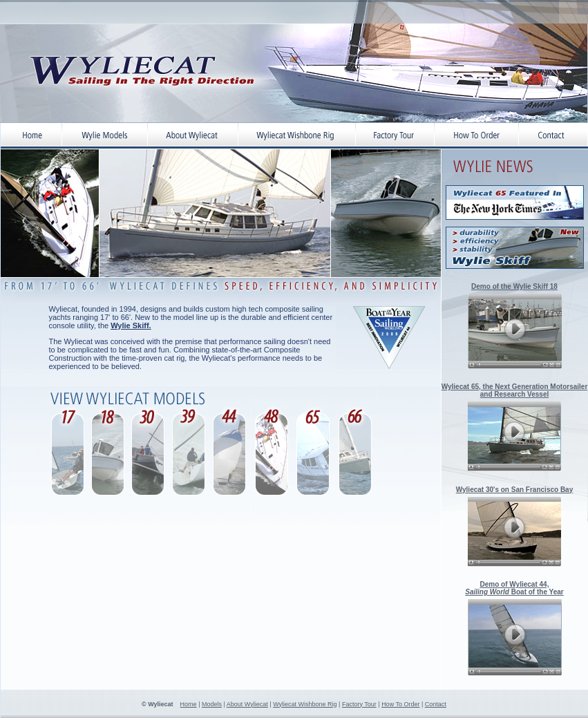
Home (189, 704)
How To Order (400, 704)
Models (212, 704)
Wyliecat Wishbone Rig (305, 704)
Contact (436, 704)
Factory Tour (359, 704)
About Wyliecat (247, 704)
